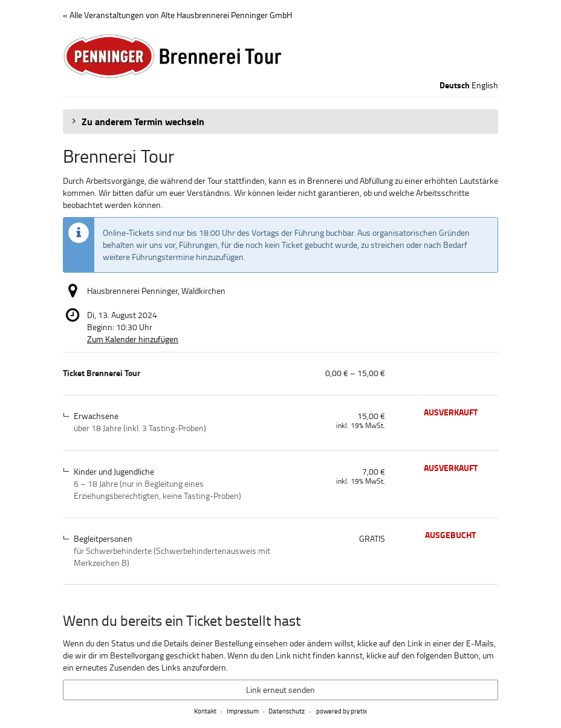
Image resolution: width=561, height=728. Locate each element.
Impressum (243, 711)
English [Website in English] (485, 85)
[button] (280, 122)
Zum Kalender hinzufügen (133, 339)
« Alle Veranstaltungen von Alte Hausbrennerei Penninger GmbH (177, 15)
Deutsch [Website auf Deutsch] (455, 85)
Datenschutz (287, 711)
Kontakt (205, 711)
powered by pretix (342, 711)
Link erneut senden (280, 690)
